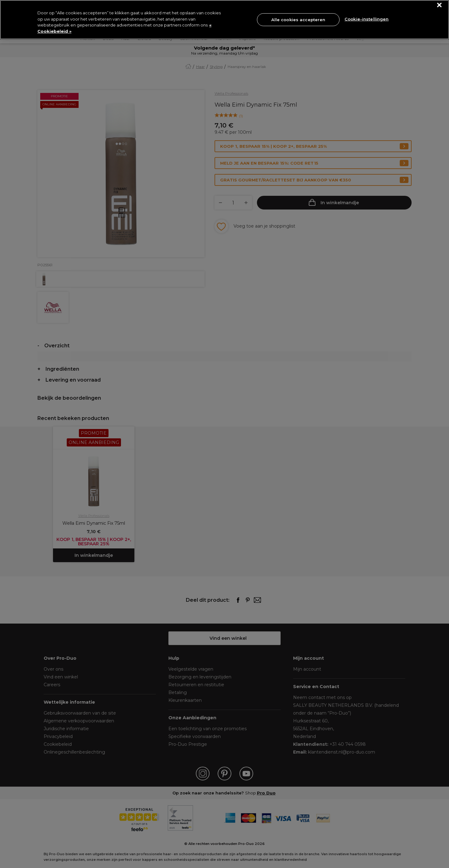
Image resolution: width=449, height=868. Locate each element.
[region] (224, 20)
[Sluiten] (439, 5)
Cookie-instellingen (367, 19)
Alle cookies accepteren (298, 19)
